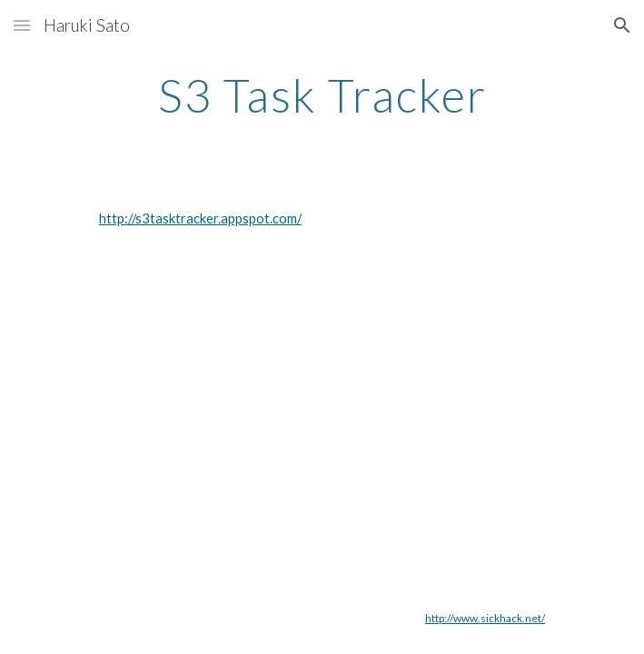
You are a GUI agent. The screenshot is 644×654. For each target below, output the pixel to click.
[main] (322, 95)
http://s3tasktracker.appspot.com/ (200, 218)
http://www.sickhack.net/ (485, 618)
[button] (22, 25)
